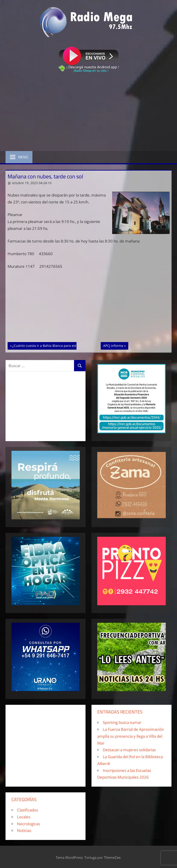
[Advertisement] (88, 113)
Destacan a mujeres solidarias (129, 750)
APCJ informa (116, 345)
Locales (24, 817)
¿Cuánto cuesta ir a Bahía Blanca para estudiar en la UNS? (57, 345)
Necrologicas (29, 824)
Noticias (24, 830)
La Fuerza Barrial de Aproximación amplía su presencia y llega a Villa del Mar (131, 736)
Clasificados (27, 810)
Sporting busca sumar (122, 722)
